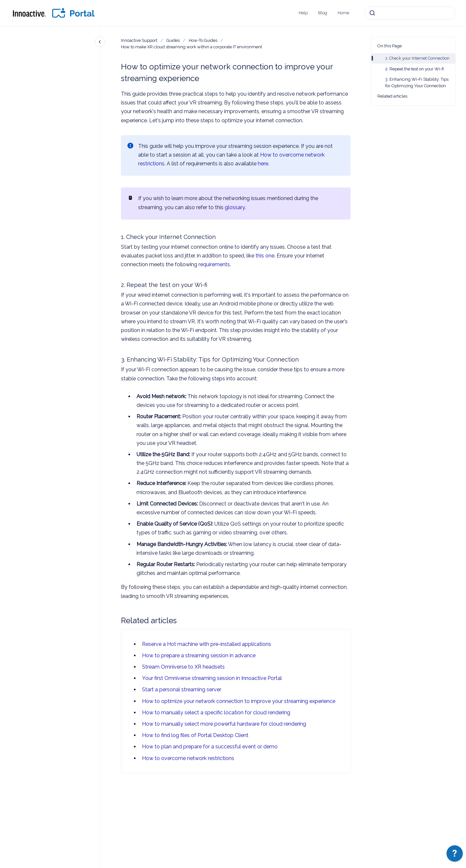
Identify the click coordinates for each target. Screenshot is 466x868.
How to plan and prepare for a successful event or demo (210, 747)
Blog (323, 13)
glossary (235, 207)
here (263, 164)
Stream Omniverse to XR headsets (183, 667)
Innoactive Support (139, 40)
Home (343, 13)
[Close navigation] (100, 42)
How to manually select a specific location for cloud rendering (216, 713)
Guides (173, 40)
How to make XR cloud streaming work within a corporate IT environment (191, 47)
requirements (214, 264)
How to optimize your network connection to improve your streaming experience (239, 701)
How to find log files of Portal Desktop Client (195, 735)
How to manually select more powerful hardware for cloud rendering (224, 724)
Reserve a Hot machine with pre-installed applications (207, 644)
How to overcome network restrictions (188, 758)
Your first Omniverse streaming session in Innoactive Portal (212, 678)
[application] (455, 855)
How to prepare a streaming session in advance (199, 655)
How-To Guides (203, 40)
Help (303, 13)
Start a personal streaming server (182, 690)
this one (265, 256)
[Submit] (372, 13)
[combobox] (410, 13)
